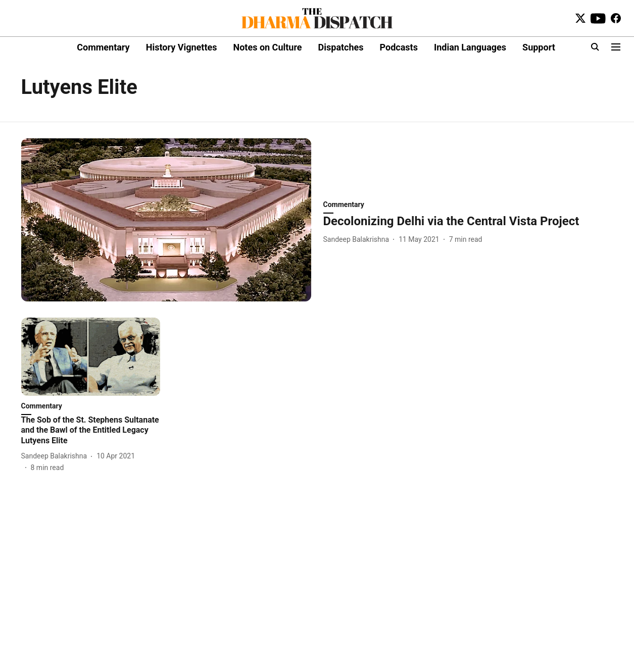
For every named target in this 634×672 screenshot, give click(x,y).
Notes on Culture (267, 47)
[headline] (468, 221)
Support (539, 47)
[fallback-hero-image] (166, 220)
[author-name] (358, 240)
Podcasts (399, 47)
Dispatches (341, 47)
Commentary (103, 47)
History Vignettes (182, 47)
